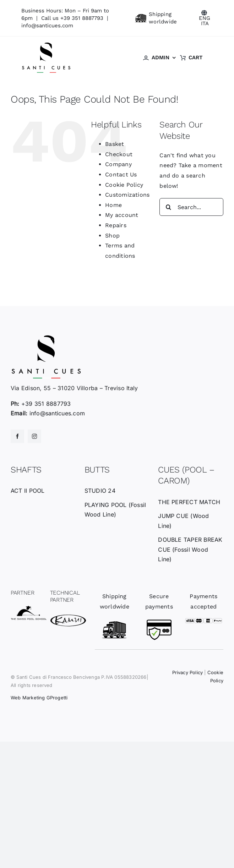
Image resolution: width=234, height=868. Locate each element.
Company (118, 164)
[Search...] (191, 207)
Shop (112, 236)
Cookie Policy (124, 185)
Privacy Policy (188, 672)
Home (113, 205)
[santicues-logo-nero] (46, 45)
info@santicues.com (47, 26)
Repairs (116, 225)
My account (122, 215)
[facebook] (17, 436)
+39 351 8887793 (82, 18)
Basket (115, 144)
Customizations (127, 195)
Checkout (119, 154)
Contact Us (121, 174)
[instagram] (34, 436)
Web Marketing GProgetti (39, 698)
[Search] (168, 207)
